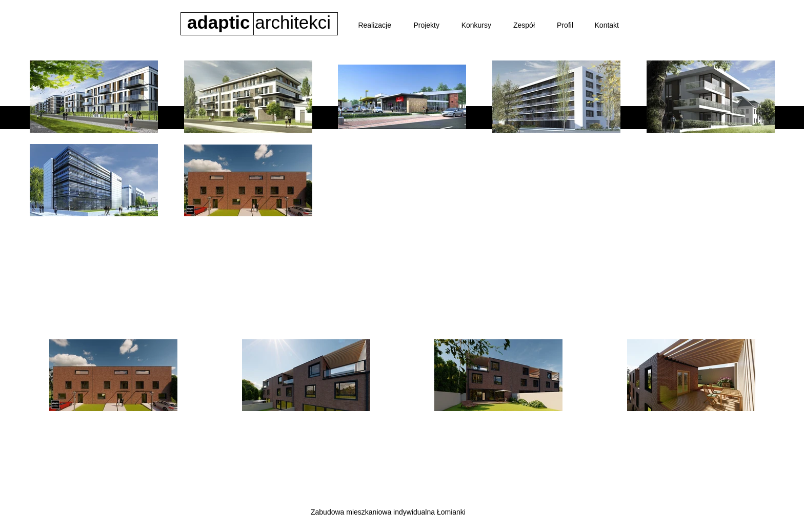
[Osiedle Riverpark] (179, 241)
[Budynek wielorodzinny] (477, 241)
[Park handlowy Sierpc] (559, 241)
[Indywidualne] (631, 241)
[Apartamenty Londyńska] (256, 241)
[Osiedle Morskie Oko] (337, 241)
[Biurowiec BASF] (404, 241)
